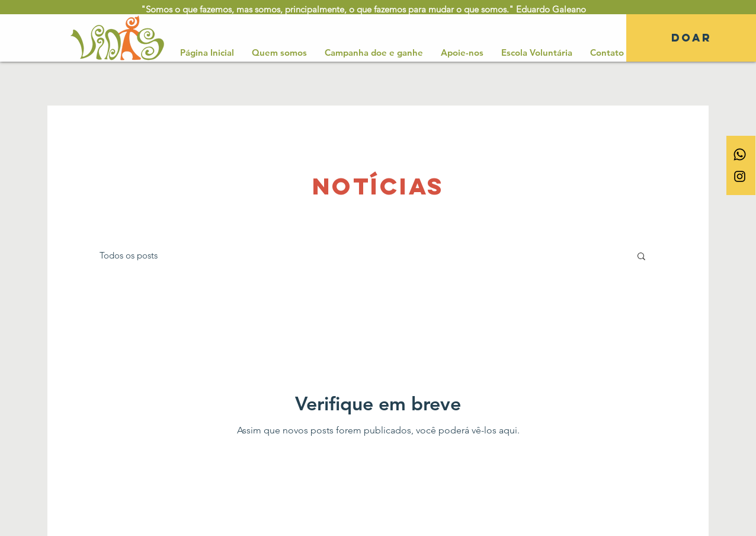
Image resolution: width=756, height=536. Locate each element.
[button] (641, 257)
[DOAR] (691, 38)
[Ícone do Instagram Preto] (740, 176)
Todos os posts (129, 255)
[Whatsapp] (740, 154)
